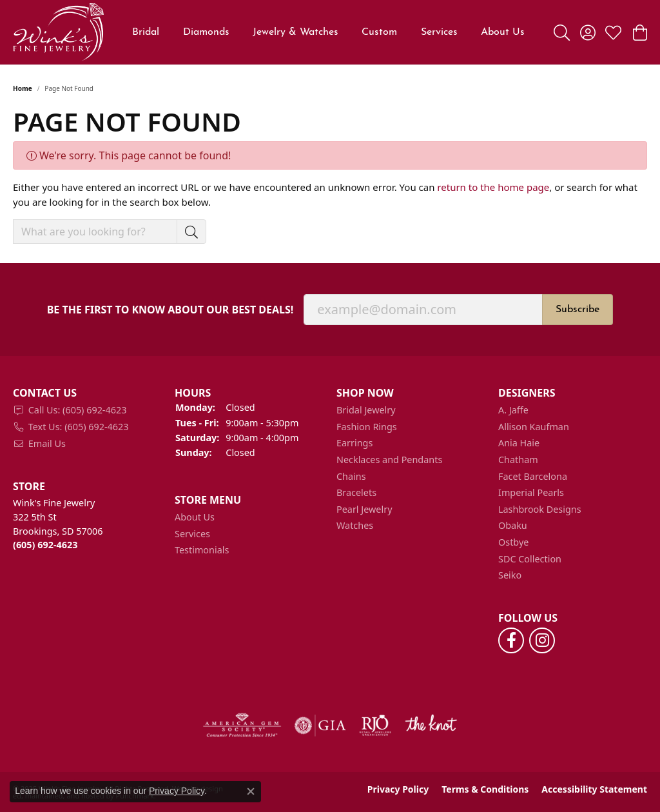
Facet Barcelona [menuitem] (533, 477)
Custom (379, 32)
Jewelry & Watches (296, 32)
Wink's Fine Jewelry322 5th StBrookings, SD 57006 (58, 524)
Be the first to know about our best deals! (170, 310)
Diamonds (206, 32)
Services (439, 32)
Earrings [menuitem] (354, 443)
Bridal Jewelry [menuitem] (366, 410)
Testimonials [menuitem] (202, 550)
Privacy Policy (398, 789)
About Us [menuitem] (195, 517)
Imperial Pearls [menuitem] (531, 493)
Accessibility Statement (594, 789)
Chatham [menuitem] (518, 460)
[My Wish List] (613, 32)
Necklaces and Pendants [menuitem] (389, 460)
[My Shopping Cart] (639, 32)
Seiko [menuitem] (510, 575)
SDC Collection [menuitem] (530, 559)
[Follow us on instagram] (542, 640)
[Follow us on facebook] (511, 640)
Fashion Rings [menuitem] (367, 427)
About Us (503, 32)
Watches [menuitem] (355, 526)
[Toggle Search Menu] (562, 32)
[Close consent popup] (251, 791)
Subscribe (577, 310)
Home (23, 88)
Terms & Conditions (485, 789)
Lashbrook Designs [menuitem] (540, 510)
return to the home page (493, 187)
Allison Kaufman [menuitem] (534, 427)
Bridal (146, 32)
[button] (87, 393)
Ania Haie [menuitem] (519, 443)
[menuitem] (87, 410)
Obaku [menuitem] (513, 526)
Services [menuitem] (192, 534)
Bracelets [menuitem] (356, 493)
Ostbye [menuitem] (513, 542)
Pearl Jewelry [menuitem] (364, 510)
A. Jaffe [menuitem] (513, 410)
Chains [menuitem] (351, 477)
